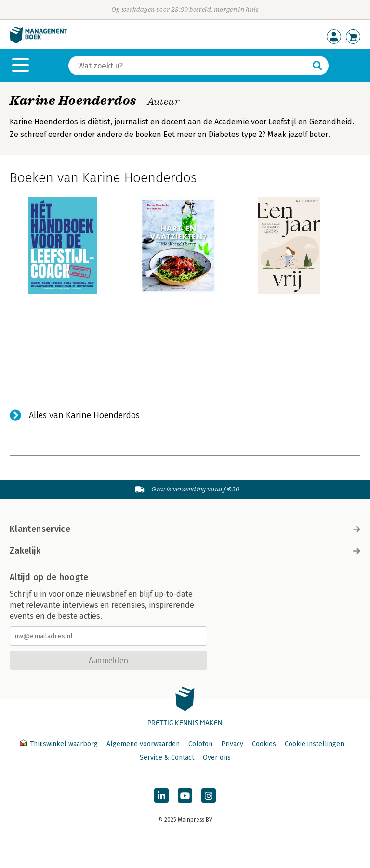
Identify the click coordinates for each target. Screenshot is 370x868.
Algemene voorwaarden (143, 744)
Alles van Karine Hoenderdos (84, 415)
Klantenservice (185, 529)
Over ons (217, 757)
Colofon (200, 744)
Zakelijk (185, 551)
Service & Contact (167, 757)
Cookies (264, 744)
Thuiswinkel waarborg (60, 744)
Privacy (232, 744)
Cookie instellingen (314, 744)
